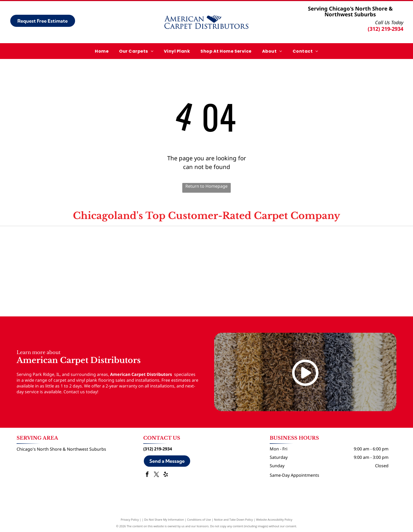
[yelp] (166, 475)
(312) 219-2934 (385, 29)
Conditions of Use (199, 519)
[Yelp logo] (331, 249)
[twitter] (156, 475)
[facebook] (147, 475)
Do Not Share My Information (164, 519)
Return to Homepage (206, 186)
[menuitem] (102, 51)
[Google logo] (82, 249)
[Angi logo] (206, 249)
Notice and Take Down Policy (234, 519)
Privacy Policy (130, 519)
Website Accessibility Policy (274, 519)
